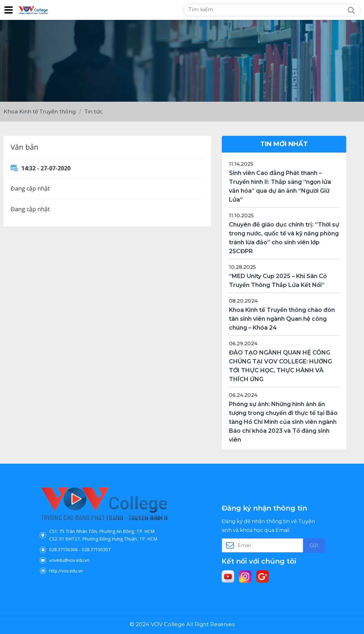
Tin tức (94, 111)
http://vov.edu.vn (77, 560)
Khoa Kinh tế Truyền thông (40, 111)
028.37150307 (98, 544)
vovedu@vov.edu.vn (79, 552)
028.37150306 (75, 544)
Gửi (301, 544)
